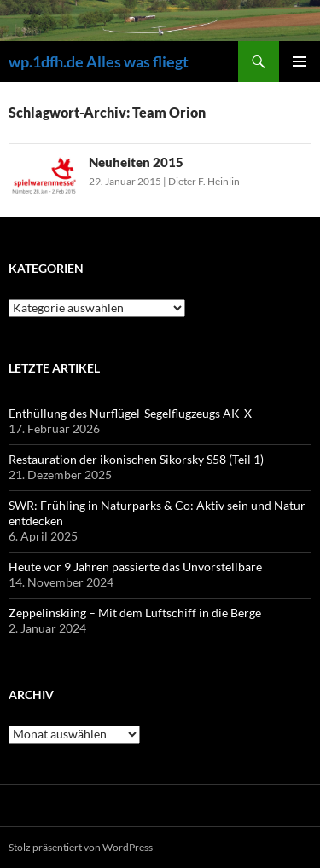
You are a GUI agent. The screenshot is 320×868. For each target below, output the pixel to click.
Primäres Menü (300, 61)
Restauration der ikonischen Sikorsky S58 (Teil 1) (136, 459)
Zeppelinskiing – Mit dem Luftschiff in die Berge (135, 613)
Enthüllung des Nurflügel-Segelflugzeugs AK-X (130, 413)
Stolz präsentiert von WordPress (81, 847)
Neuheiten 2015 (136, 162)
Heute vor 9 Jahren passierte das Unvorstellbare (135, 567)
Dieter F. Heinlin (204, 181)
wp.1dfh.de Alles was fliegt (99, 61)
